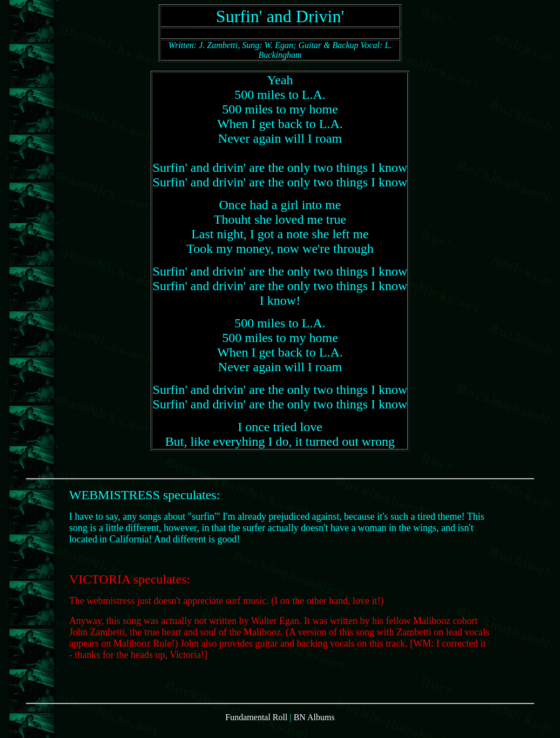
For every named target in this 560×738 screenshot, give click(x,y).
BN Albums (314, 729)
